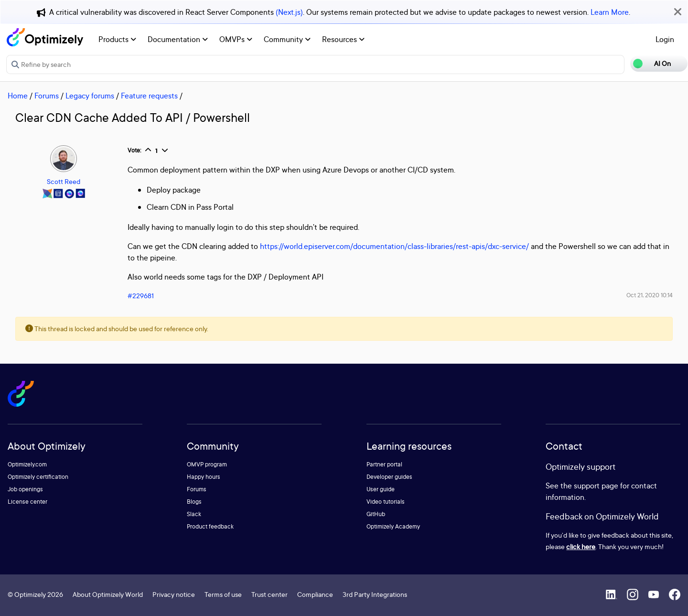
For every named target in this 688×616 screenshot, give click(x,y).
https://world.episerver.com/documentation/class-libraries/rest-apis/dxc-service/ (394, 246)
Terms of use (223, 594)
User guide (381, 489)
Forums (47, 96)
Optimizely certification (38, 477)
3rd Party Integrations (375, 594)
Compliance (315, 594)
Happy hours (204, 477)
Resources (343, 39)
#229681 (141, 296)
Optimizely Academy (393, 526)
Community (287, 39)
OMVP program (207, 464)
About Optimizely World (108, 594)
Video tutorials (386, 502)
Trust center (269, 594)
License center (27, 502)
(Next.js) (289, 12)
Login (665, 39)
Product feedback (210, 526)
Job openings (25, 489)
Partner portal (384, 464)
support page (596, 486)
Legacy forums (90, 96)
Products (117, 39)
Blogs (194, 502)
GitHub (376, 514)
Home (18, 96)
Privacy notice (174, 594)
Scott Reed (64, 181)
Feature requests (149, 96)
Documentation (178, 39)
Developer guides (389, 477)
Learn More (610, 12)
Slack (194, 514)
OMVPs (236, 39)
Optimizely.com (27, 464)
